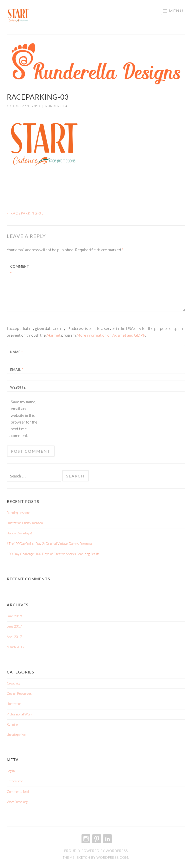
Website (18, 387)
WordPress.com (112, 858)
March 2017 (16, 647)
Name (17, 352)
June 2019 (14, 616)
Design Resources (19, 693)
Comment (20, 270)
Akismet (53, 335)
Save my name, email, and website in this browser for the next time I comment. (24, 419)
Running (12, 724)
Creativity (13, 683)
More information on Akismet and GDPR (111, 335)
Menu (176, 11)
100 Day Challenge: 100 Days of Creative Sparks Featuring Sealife (53, 554)
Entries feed (15, 781)
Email (17, 370)
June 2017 (14, 626)
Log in (11, 771)
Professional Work (19, 714)
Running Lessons (19, 513)
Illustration (14, 704)
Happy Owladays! (19, 533)
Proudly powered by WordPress (96, 851)
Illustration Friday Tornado (25, 523)
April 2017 (14, 637)
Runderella (57, 106)
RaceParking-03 (25, 213)
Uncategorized (16, 735)
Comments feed (18, 792)
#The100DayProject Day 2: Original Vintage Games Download (50, 544)
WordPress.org (17, 802)
